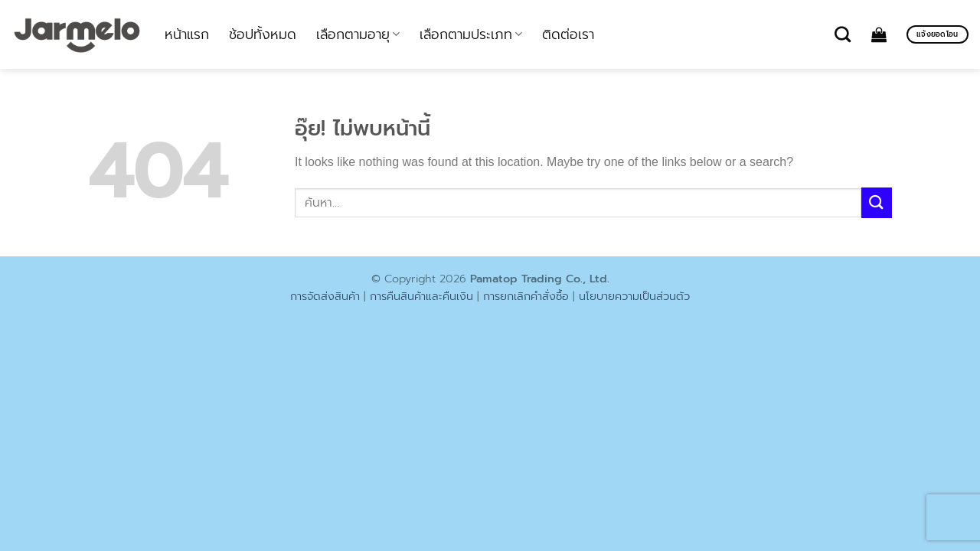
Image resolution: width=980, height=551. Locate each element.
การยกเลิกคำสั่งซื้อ (526, 296)
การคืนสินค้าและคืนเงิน (421, 296)
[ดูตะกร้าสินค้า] (879, 34)
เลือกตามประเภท (471, 34)
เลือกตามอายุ (358, 34)
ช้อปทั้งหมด (263, 34)
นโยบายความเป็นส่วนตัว (634, 296)
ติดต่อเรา (568, 34)
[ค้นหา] (843, 34)
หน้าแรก (187, 34)
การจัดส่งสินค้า (325, 296)
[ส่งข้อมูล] (877, 202)
